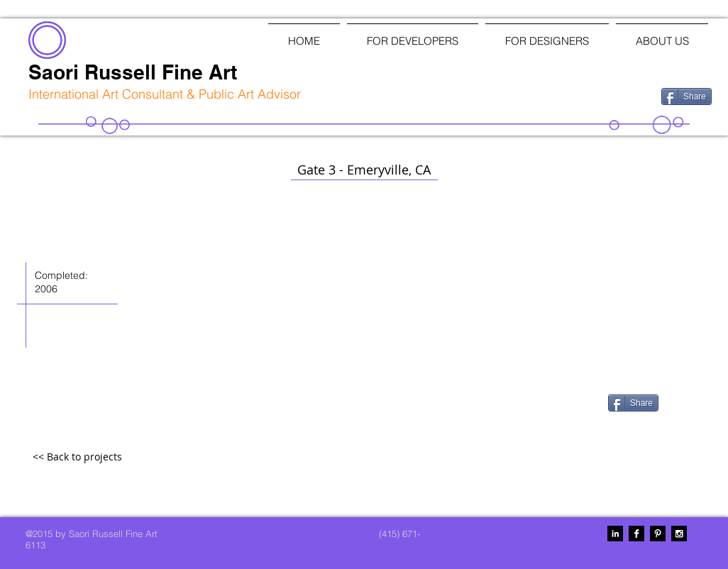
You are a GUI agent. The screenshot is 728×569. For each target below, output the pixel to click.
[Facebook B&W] (636, 534)
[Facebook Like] (577, 95)
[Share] (686, 96)
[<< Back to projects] (77, 457)
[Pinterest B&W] (658, 534)
